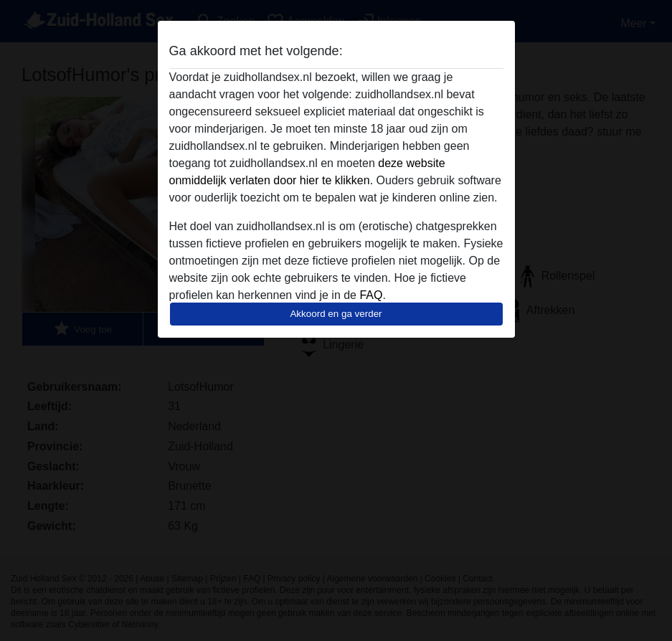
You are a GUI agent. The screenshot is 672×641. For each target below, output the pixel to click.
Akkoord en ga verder (336, 314)
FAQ (371, 295)
